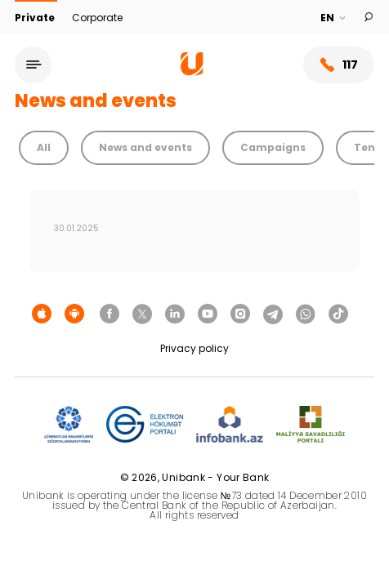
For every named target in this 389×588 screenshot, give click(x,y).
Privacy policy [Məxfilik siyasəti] (194, 348)
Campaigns (273, 147)
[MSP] (311, 425)
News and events (145, 147)
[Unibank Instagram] (240, 314)
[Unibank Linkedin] (175, 314)
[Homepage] (192, 71)
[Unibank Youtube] (208, 314)
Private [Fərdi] (36, 18)
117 (339, 65)
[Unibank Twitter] (142, 314)
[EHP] (145, 425)
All (44, 147)
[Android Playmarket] (74, 314)
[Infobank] (230, 425)
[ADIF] (69, 425)
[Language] (334, 18)
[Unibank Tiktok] (338, 314)
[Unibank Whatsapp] (306, 314)
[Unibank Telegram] (273, 314)
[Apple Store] (42, 314)
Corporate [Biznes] (97, 18)
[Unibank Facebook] (110, 314)
